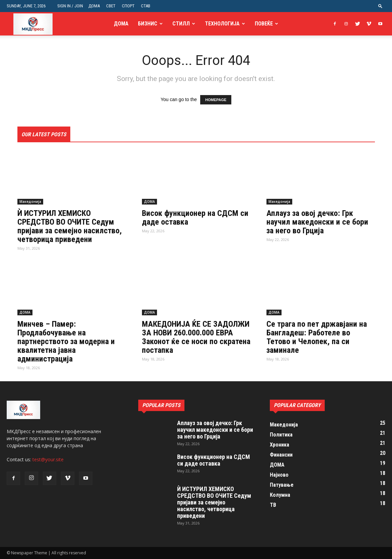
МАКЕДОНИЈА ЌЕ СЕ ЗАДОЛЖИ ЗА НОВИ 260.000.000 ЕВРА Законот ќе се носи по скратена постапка (196, 337)
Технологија (222, 24)
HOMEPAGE (216, 100)
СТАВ (146, 6)
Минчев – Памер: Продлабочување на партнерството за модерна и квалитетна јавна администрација (66, 341)
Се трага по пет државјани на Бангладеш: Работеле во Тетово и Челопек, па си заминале (317, 337)
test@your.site (48, 459)
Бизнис (148, 24)
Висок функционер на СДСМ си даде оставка (195, 218)
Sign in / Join (70, 6)
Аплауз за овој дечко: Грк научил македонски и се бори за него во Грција (317, 222)
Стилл (181, 24)
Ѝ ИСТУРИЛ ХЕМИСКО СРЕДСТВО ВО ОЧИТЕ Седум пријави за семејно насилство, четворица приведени (70, 226)
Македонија (30, 202)
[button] (380, 6)
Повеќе (264, 24)
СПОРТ (128, 6)
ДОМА (94, 6)
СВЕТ (111, 6)
